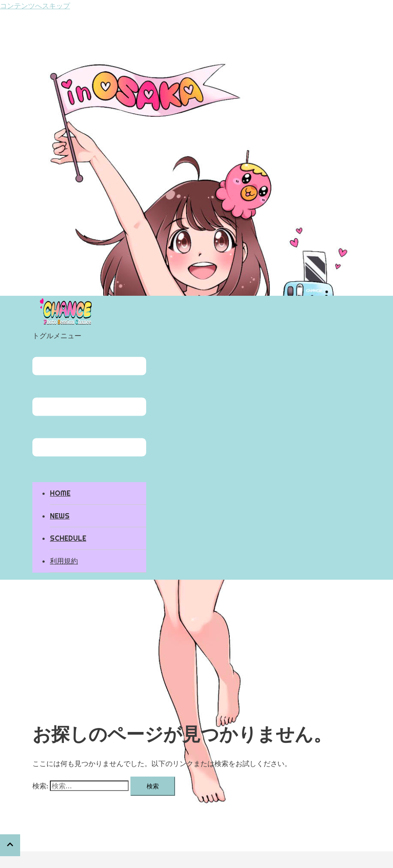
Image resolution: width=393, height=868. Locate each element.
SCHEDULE (68, 538)
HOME (60, 493)
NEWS (60, 516)
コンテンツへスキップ (35, 6)
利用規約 (64, 561)
